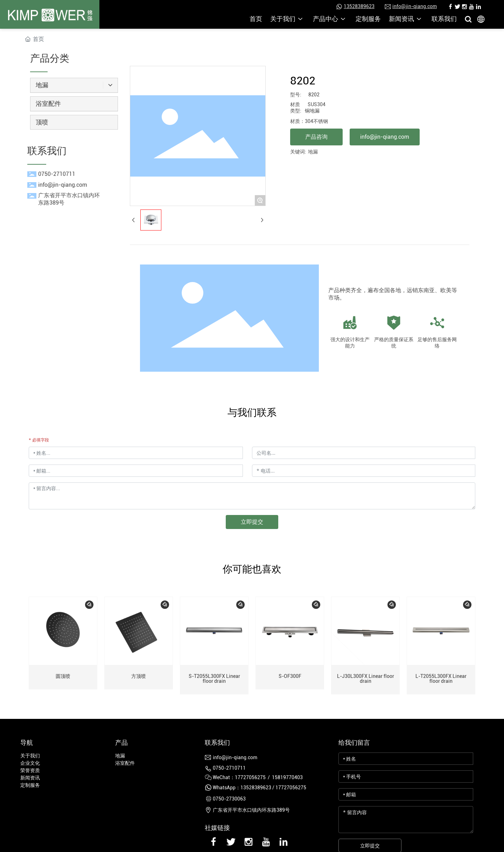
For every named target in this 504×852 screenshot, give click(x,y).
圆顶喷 (63, 676)
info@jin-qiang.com (415, 6)
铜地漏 (312, 111)
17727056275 (291, 788)
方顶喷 (139, 676)
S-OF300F (290, 676)
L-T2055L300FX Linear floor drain (441, 679)
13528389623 (359, 6)
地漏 (313, 152)
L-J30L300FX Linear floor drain (366, 679)
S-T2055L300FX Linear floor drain (214, 679)
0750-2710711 (57, 174)
